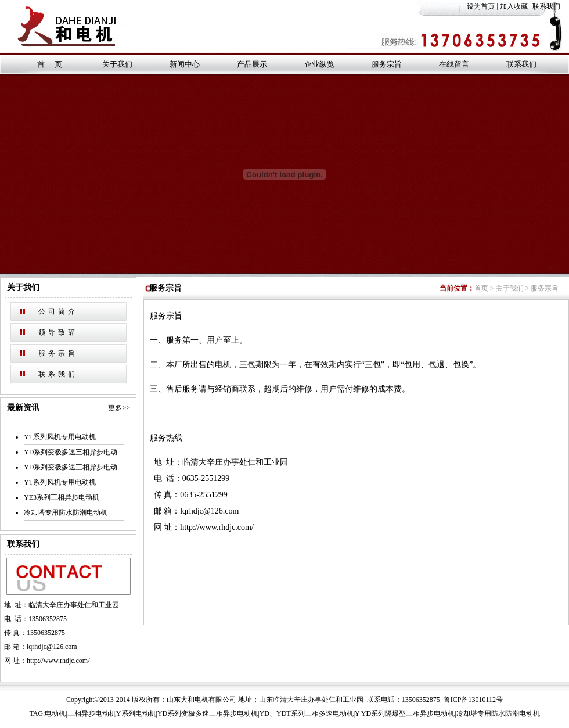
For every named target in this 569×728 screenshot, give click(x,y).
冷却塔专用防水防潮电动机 (66, 512)
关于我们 (117, 64)
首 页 (49, 64)
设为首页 (481, 6)
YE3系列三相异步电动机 (62, 497)
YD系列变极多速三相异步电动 (71, 452)
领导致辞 (58, 332)
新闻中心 (185, 64)
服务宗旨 (387, 64)
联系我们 (551, 6)
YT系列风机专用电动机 (60, 437)
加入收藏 (514, 6)
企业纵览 (319, 64)
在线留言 (454, 64)
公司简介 (58, 311)
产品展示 (252, 64)
